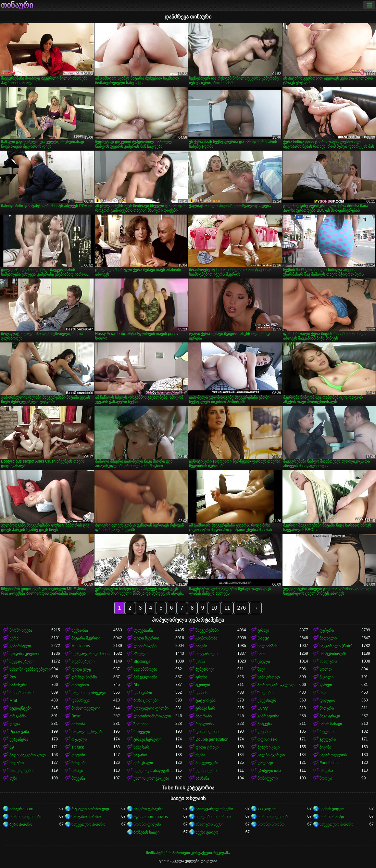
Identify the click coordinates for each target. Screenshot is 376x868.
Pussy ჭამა (19, 732)
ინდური (17, 763)
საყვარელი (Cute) (336, 646)
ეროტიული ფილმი (151, 708)
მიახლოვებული (86, 708)
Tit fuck (78, 747)
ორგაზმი (18, 716)
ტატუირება (206, 701)
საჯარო (140, 755)
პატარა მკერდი (86, 638)
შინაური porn (21, 809)
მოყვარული (207, 654)
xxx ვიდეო (267, 809)
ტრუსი (201, 677)
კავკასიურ (267, 701)
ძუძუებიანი (143, 630)
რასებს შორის (22, 693)
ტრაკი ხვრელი (147, 739)
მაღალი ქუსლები (87, 732)
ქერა (14, 638)
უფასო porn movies (151, 817)
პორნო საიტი (332, 817)
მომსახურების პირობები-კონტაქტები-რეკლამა (188, 853)
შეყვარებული (22, 662)
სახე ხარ (141, 747)
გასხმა (201, 693)
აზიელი (140, 654)
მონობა (78, 724)
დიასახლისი (207, 732)
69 (12, 747)
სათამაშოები (145, 669)
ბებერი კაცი (269, 747)
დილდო (327, 701)
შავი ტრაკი (330, 716)
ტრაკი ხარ (205, 708)
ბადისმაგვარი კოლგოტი (30, 755)
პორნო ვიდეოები (25, 817)
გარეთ (326, 685)
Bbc (137, 685)
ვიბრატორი (268, 716)
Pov (13, 677)
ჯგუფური (328, 739)
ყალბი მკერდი (271, 755)
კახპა (200, 662)
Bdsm (76, 716)
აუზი (13, 778)
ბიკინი (325, 747)
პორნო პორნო (271, 825)
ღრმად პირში (84, 677)
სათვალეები (21, 771)
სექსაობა (80, 630)
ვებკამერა (19, 739)
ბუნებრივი (205, 669)
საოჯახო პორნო (86, 817)
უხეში (200, 755)
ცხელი (264, 662)
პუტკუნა (265, 724)
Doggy (263, 638)
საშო (262, 654)
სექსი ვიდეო (207, 832)
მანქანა (326, 771)
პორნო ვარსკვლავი (276, 685)
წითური (327, 708)
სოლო (326, 669)
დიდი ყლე (81, 669)
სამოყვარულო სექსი (214, 809)
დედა (15, 724)
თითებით (80, 685)
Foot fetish (329, 763)
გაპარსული (20, 646)
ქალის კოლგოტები (151, 778)
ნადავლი (328, 638)
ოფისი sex (267, 739)
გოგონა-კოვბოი (24, 654)
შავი (261, 669)
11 (227, 608)
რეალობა (205, 724)
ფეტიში (78, 755)
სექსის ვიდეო (332, 809)
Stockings (142, 662)
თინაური (17, 5)
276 (241, 608)
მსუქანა (78, 778)
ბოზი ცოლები (146, 701)
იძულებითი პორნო (213, 817)
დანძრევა (81, 701)
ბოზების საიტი (146, 832)
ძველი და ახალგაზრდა (154, 771)
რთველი (142, 732)
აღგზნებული (83, 662)
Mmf (13, 701)
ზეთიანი (141, 724)
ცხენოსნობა (206, 638)
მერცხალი (143, 763)
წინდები (79, 763)
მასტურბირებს (333, 654)
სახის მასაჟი (331, 724)
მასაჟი (77, 771)
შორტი (326, 778)
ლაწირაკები (145, 646)
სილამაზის (267, 646)
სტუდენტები (20, 708)
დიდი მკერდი (146, 638)
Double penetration (212, 739)
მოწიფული (268, 778)
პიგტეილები (207, 763)
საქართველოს (333, 755)
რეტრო (326, 732)
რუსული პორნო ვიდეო (92, 809)
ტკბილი (203, 685)
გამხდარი (143, 693)
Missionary (81, 646)
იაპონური (18, 685)
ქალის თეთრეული (89, 693)
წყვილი (326, 677)
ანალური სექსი (209, 825)
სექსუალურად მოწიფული (92, 654)
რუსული (79, 739)
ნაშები (201, 646)
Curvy (263, 708)
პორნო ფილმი (147, 825)
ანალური (328, 662)
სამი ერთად (269, 677)
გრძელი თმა (269, 771)
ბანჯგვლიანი (145, 677)
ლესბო (264, 732)
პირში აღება (21, 630)
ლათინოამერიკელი (152, 716)
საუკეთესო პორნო (88, 825)
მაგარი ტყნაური (148, 809)
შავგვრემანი (207, 630)
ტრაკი (263, 630)
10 (214, 608)
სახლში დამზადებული (30, 669)
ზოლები (265, 693)
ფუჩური (327, 630)
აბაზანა (202, 778)
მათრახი (204, 716)
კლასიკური (206, 771)
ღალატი (265, 763)
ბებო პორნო (21, 825)
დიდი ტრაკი (207, 747)
